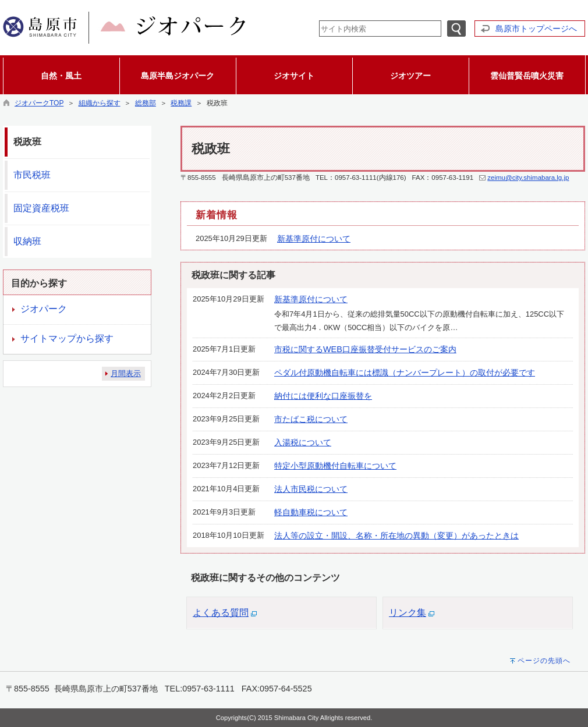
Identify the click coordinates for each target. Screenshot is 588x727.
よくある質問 (221, 613)
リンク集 (408, 613)
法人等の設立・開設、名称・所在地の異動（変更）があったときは (396, 536)
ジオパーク (44, 309)
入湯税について (303, 442)
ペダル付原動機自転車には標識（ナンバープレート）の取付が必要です (405, 373)
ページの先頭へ (544, 661)
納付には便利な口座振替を (323, 396)
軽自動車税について (311, 512)
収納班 (27, 241)
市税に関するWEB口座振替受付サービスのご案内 (365, 349)
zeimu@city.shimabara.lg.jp (528, 178)
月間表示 (126, 373)
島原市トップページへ (536, 29)
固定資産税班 (41, 208)
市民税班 (32, 175)
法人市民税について (311, 489)
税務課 (181, 103)
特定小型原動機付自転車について (335, 466)
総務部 (146, 103)
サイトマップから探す (67, 338)
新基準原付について (314, 239)
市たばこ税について (311, 419)
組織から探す (100, 103)
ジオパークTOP (39, 103)
